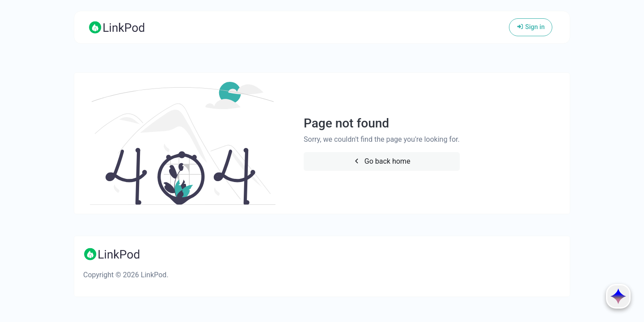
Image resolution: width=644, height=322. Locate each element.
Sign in (531, 27)
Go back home (381, 161)
